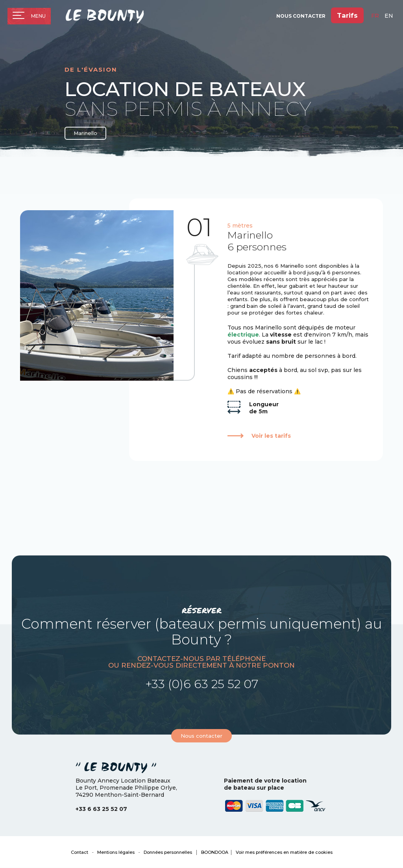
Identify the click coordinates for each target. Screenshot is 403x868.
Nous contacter (201, 736)
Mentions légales (116, 852)
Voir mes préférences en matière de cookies (284, 852)
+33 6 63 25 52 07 (101, 809)
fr (375, 16)
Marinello (86, 133)
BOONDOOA (215, 852)
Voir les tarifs (271, 436)
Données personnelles (168, 852)
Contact (79, 852)
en (389, 16)
